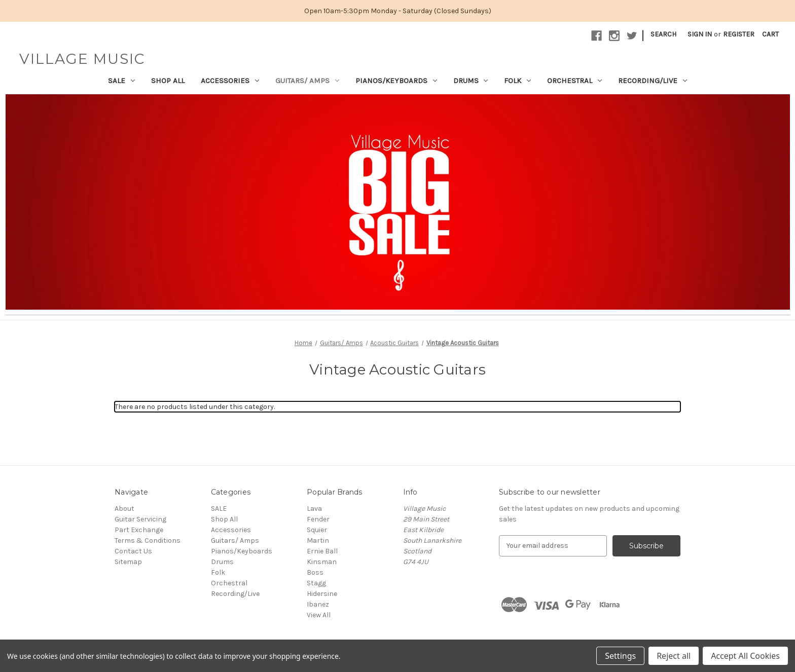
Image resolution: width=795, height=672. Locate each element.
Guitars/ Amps (307, 81)
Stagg (316, 583)
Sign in (700, 34)
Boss (315, 572)
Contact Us (133, 551)
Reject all (674, 656)
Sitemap (128, 562)
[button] (398, 202)
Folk (517, 81)
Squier (317, 530)
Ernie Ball (322, 551)
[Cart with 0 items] (770, 34)
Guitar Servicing (140, 519)
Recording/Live (653, 81)
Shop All (168, 81)
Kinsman (322, 562)
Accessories (230, 81)
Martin (318, 540)
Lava (314, 509)
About (124, 509)
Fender (318, 519)
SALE (121, 81)
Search (663, 34)
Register (739, 34)
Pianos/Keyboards (396, 81)
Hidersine (322, 594)
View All (319, 615)
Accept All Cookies (745, 656)
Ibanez (318, 604)
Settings (620, 656)
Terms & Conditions (148, 540)
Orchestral (574, 81)
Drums (471, 81)
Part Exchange (139, 530)
